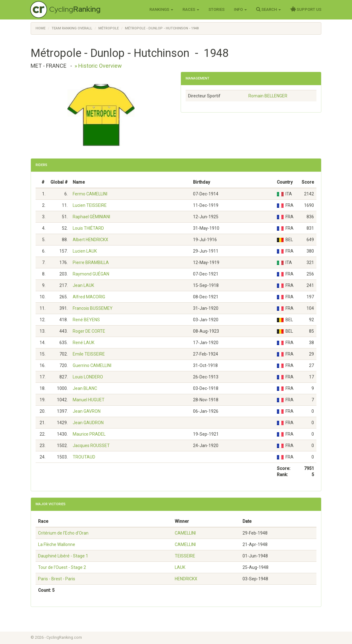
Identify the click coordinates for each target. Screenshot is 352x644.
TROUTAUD (84, 457)
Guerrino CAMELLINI (92, 365)
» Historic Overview (98, 66)
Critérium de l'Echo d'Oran (63, 533)
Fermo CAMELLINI (90, 194)
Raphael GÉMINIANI (91, 217)
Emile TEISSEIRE (89, 354)
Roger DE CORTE (89, 331)
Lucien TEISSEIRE (90, 205)
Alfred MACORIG (89, 297)
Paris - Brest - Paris (57, 579)
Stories (217, 9)
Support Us (306, 9)
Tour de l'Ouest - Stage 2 (62, 567)
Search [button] (268, 9)
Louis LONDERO (88, 377)
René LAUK (84, 343)
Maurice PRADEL (89, 434)
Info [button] (240, 9)
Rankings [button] (161, 9)
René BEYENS (86, 320)
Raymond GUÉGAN (91, 274)
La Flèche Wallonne (57, 544)
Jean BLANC (85, 388)
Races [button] (191, 9)
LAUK (180, 567)
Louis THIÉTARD (88, 228)
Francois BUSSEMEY (93, 308)
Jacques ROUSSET (91, 446)
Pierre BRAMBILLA (91, 262)
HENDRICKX (186, 579)
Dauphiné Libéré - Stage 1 (63, 556)
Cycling (75, 9)
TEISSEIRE (185, 556)
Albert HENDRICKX (90, 240)
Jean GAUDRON (88, 423)
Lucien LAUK (85, 251)
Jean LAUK (83, 285)
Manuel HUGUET (89, 400)
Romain (268, 96)
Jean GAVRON (87, 411)
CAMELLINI (185, 533)
